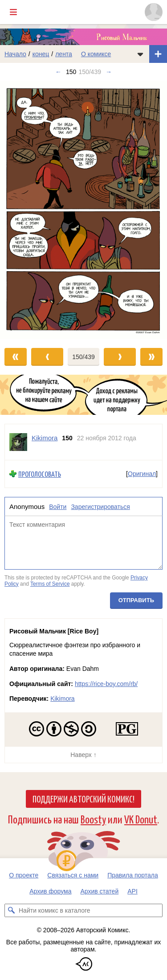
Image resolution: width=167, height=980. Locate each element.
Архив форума (50, 891)
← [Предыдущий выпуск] (58, 72)
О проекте (24, 875)
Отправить (136, 601)
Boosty (93, 819)
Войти (58, 507)
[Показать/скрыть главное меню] (13, 12)
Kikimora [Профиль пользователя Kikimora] (45, 438)
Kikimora (62, 699)
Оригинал (142, 474)
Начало (15, 54)
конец (41, 54)
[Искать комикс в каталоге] (11, 910)
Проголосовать (40, 474)
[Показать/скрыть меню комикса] (140, 54)
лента (64, 54)
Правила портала (133, 875)
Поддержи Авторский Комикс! (83, 798)
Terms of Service (50, 584)
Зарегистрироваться (100, 507)
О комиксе (96, 54)
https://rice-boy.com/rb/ (106, 684)
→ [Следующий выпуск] (109, 72)
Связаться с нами (73, 875)
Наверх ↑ (83, 755)
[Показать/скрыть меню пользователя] (154, 12)
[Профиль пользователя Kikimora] (18, 442)
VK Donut (141, 819)
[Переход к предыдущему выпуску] (21, 210)
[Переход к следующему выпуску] (83, 210)
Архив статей (100, 891)
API (132, 891)
